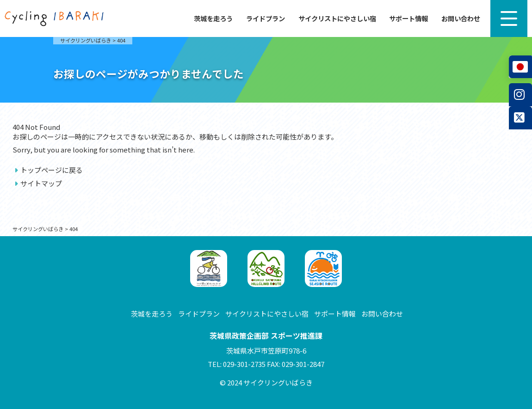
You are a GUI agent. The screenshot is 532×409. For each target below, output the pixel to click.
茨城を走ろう (213, 18)
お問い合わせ (461, 18)
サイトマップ (41, 183)
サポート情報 (408, 18)
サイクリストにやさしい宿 (337, 18)
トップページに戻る (52, 170)
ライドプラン (266, 18)
